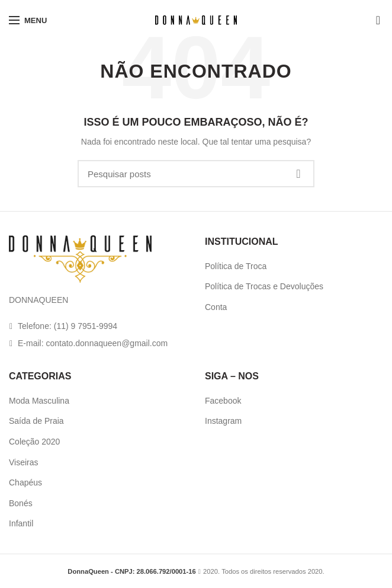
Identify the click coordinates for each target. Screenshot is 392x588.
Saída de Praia (36, 421)
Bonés (21, 503)
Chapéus (25, 482)
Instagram (223, 421)
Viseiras (24, 462)
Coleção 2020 (34, 442)
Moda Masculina (39, 401)
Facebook (223, 401)
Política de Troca (236, 266)
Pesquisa (298, 174)
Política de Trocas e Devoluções (264, 286)
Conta (216, 307)
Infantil (21, 523)
